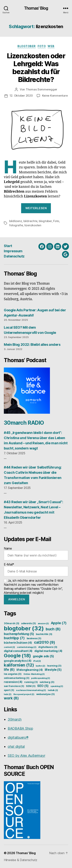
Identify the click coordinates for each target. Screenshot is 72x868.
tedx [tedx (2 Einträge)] (8, 694)
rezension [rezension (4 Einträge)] (13, 682)
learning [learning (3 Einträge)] (54, 666)
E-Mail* (36, 569)
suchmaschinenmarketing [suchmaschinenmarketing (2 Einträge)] (31, 690)
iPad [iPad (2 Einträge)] (37, 661)
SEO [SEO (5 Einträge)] (43, 686)
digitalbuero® (18, 737)
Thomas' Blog (36, 8)
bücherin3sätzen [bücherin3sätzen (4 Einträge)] (18, 643)
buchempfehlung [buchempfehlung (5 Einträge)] (19, 634)
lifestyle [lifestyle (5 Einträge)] (53, 670)
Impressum (13, 251)
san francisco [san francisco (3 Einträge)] (14, 686)
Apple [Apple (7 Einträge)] (59, 623)
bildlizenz (16, 221)
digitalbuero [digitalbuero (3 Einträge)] (48, 647)
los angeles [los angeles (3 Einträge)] (13, 674)
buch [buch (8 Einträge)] (53, 629)
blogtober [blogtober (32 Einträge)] (24, 628)
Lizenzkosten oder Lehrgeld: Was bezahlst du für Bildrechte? (36, 68)
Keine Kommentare (55, 96)
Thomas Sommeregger (41, 89)
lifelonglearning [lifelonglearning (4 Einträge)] (30, 670)
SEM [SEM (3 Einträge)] (31, 686)
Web (51, 46)
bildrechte (30, 221)
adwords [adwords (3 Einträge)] (29, 623)
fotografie (16, 225)
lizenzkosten (33, 225)
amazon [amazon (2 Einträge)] (43, 624)
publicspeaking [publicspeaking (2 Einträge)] (41, 678)
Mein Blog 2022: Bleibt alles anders (32, 345)
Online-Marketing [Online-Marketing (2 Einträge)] (34, 674)
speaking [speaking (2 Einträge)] (57, 686)
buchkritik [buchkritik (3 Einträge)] (44, 634)
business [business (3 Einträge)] (34, 638)
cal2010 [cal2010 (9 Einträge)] (45, 642)
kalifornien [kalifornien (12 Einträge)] (19, 665)
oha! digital (16, 746)
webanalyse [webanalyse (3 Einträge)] (46, 694)
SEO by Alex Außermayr (26, 756)
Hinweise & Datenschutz (21, 860)
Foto (42, 46)
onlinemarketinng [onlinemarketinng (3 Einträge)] (17, 678)
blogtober (45, 221)
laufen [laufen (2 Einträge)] (40, 666)
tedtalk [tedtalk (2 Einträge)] (53, 690)
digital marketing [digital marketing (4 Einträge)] (48, 651)
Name (36, 553)
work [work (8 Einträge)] (11, 698)
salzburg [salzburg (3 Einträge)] (47, 682)
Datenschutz (14, 256)
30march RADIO (24, 423)
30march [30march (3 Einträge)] (12, 623)
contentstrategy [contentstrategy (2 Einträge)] (27, 647)
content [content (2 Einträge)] (9, 647)
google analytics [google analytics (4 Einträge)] (18, 661)
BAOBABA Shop (20, 728)
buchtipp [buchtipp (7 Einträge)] (14, 638)
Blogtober (27, 46)
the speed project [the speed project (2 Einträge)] (24, 694)
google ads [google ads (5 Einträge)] (43, 656)
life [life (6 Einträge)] (9, 670)
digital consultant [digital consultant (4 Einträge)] (18, 651)
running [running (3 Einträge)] (31, 682)
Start (8, 246)
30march (15, 719)
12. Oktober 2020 (21, 96)
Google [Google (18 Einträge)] (17, 656)
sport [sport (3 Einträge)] (9, 690)
